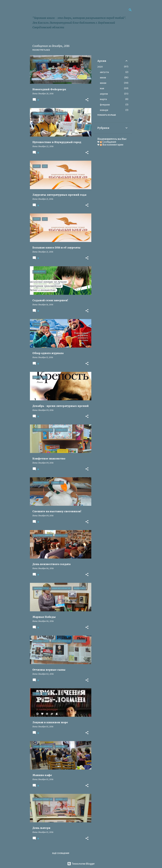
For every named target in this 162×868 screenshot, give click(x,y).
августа (104, 72)
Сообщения (108, 142)
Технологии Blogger (81, 864)
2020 (100, 67)
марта (103, 99)
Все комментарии (112, 145)
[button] (87, 100)
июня (103, 83)
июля (103, 78)
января (104, 110)
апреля (104, 94)
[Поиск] (130, 10)
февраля (105, 105)
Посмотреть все (41, 50)
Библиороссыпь (56, 10)
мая (102, 88)
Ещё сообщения (61, 853)
